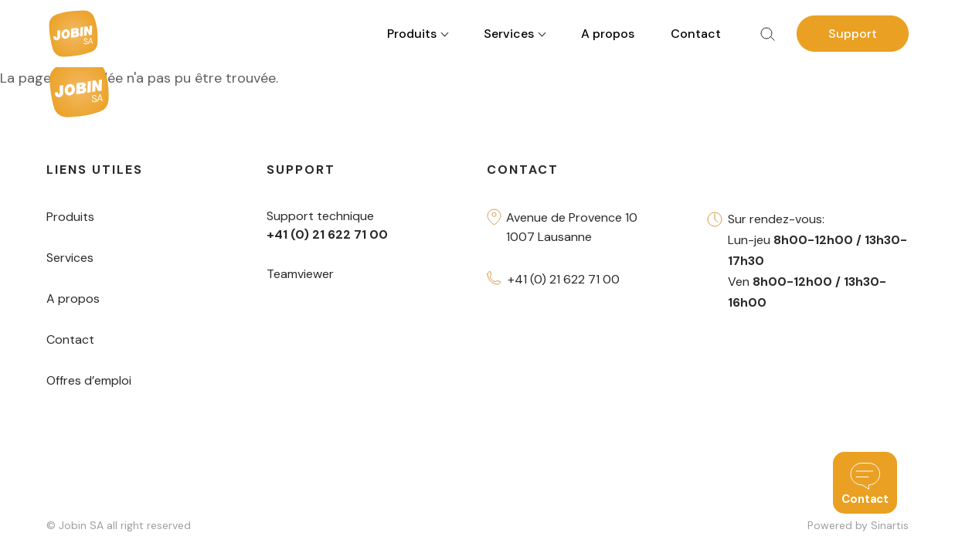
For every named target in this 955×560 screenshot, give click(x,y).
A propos (608, 34)
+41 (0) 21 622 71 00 (564, 279)
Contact (696, 34)
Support (853, 34)
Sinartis (890, 525)
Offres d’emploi (89, 380)
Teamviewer (300, 274)
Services (70, 258)
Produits (70, 217)
